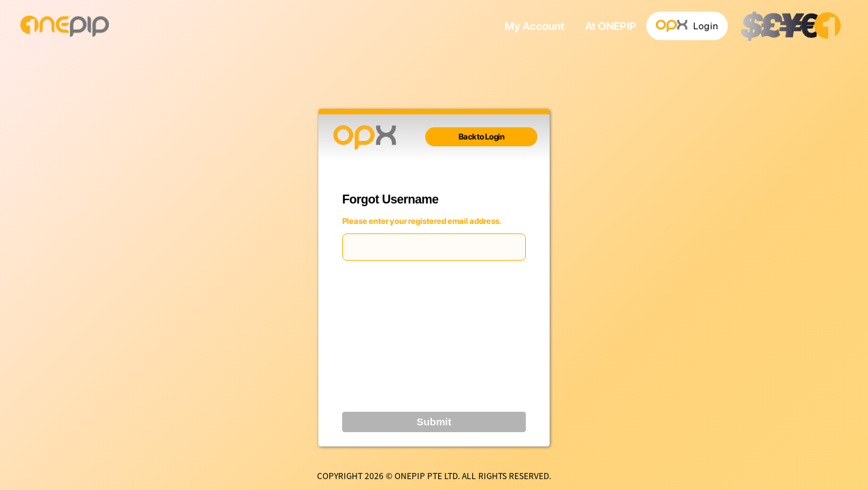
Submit (434, 422)
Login (687, 26)
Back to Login (482, 137)
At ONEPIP (611, 26)
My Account (535, 26)
